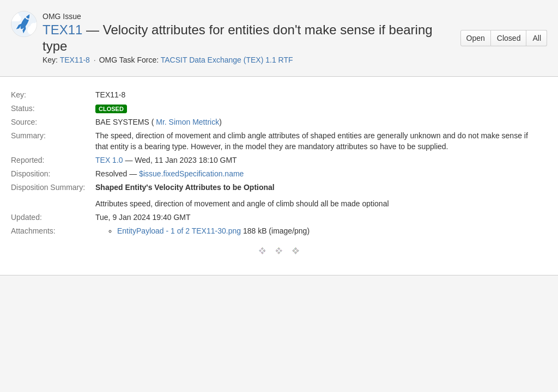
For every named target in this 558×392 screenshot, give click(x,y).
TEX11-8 (75, 60)
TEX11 (62, 30)
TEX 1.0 (109, 160)
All (537, 38)
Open (476, 38)
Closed (509, 38)
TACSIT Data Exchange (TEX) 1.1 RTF (227, 60)
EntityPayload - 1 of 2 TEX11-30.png (179, 231)
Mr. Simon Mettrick (187, 122)
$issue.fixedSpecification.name (191, 174)
